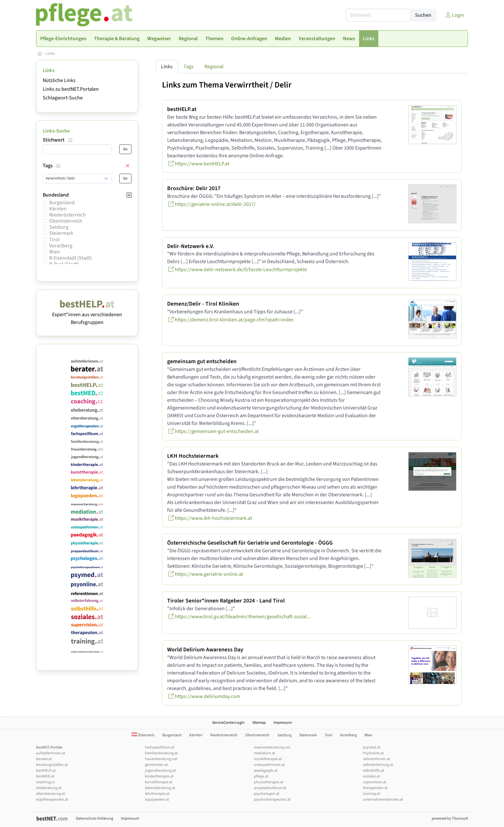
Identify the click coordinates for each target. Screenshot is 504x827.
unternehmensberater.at (383, 799)
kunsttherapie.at (159, 782)
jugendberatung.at (160, 771)
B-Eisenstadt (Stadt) (71, 258)
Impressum (283, 723)
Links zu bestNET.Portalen (71, 89)
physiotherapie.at (269, 782)
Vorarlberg (61, 246)
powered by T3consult (450, 818)
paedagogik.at (266, 771)
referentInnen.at (376, 759)
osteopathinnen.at (269, 765)
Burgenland (62, 203)
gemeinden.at (156, 765)
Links (50, 54)
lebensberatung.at (160, 788)
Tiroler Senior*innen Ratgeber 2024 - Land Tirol (226, 601)
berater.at (44, 759)
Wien (55, 252)
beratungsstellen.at (52, 765)
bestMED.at (45, 776)
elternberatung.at (50, 794)
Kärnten (58, 209)
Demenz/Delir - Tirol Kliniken (203, 304)
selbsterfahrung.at (378, 765)
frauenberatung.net (161, 759)
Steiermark (61, 233)
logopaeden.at (157, 799)
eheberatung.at (49, 788)
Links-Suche (56, 131)
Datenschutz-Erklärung (94, 818)
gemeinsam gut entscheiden (202, 361)
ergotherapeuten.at (52, 799)
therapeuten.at (375, 788)
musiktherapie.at (268, 759)
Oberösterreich (66, 221)
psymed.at (372, 747)
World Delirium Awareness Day (205, 650)
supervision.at (375, 782)
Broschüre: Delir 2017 (194, 188)
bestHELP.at (182, 109)
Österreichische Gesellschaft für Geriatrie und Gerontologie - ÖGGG (250, 543)
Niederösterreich (67, 215)
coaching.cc (45, 782)
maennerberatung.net (272, 747)
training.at (371, 794)
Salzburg (59, 227)
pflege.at (261, 776)
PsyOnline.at (373, 753)
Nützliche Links (59, 80)
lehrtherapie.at (157, 794)
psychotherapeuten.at (272, 799)
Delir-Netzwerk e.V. (191, 246)
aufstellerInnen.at (51, 753)
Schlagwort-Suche (63, 98)
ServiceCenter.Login (228, 723)
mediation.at (265, 753)
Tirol (54, 240)
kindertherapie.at (159, 776)
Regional (214, 67)
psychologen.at (267, 794)
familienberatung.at (161, 753)
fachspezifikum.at (160, 747)
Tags (189, 67)
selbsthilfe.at (373, 771)
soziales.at (371, 776)
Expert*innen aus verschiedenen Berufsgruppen (87, 315)
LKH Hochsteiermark (193, 456)
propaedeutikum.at (270, 788)
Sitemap (259, 723)
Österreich (143, 735)
